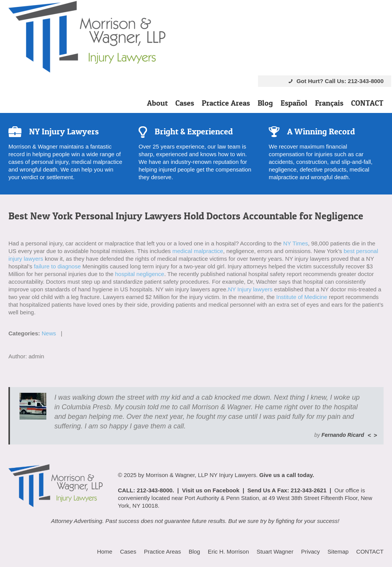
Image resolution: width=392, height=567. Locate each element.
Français (329, 103)
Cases (185, 103)
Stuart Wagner (275, 551)
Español (294, 103)
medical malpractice (198, 251)
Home (105, 551)
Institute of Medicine (302, 297)
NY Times (296, 243)
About (157, 103)
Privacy (310, 551)
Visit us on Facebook (211, 490)
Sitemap (338, 551)
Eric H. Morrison (229, 551)
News (49, 333)
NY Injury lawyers (250, 289)
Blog (265, 103)
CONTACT (367, 103)
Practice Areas (226, 103)
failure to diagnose (57, 266)
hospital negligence (139, 274)
